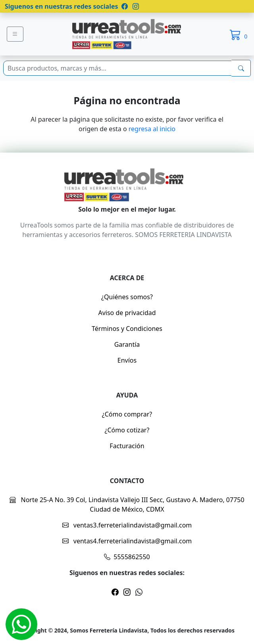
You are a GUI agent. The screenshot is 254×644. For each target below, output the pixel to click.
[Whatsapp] (21, 624)
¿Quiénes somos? (127, 297)
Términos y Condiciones (127, 329)
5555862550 (127, 557)
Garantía (127, 344)
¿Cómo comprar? (127, 414)
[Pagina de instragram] (135, 6)
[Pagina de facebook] (125, 6)
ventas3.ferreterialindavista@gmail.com (127, 525)
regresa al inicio (152, 129)
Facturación (127, 446)
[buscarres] (241, 68)
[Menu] (15, 34)
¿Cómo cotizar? (127, 430)
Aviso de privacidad (127, 313)
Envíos (127, 360)
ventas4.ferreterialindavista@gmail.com (127, 541)
